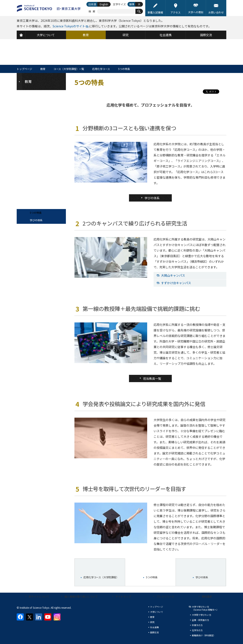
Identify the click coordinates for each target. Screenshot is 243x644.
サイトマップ (123, 596)
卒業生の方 (197, 625)
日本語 (92, 4)
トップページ (24, 69)
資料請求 (207, 596)
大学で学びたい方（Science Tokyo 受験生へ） (205, 608)
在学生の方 (197, 630)
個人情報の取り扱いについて (81, 596)
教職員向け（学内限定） (204, 635)
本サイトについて (39, 596)
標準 (132, 4)
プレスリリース (165, 596)
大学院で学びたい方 (202, 615)
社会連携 (154, 627)
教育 (43, 69)
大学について (157, 612)
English (104, 4)
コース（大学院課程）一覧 (69, 69)
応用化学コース (101, 69)
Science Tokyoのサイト (69, 26)
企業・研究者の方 (200, 620)
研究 (152, 622)
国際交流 (154, 632)
